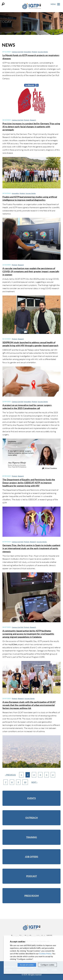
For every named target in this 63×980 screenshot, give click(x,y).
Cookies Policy (45, 953)
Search (3, 4)
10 (25, 782)
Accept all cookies (27, 965)
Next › (34, 782)
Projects (34, 52)
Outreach (32, 818)
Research (33, 120)
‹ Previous (10, 775)
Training (31, 837)
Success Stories (43, 52)
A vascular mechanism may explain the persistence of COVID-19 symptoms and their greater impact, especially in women (31, 271)
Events (32, 798)
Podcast (32, 876)
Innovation (28, 52)
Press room (32, 896)
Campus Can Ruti (18, 52)
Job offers (32, 857)
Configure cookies (47, 965)
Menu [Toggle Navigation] (55, 4)
